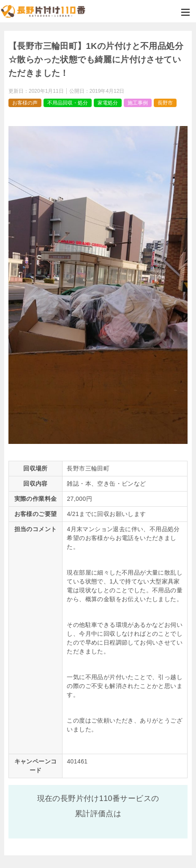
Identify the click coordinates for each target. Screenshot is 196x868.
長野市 (165, 103)
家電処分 (108, 103)
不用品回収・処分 (68, 103)
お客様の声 (25, 103)
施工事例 (138, 103)
